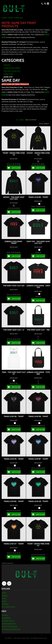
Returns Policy (8, 621)
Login (4, 593)
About (4, 601)
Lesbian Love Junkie (12, 68)
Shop (11, 18)
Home (4, 18)
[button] (45, 4)
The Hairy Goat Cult (12, 71)
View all (7, 65)
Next (22, 120)
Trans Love (8, 74)
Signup (5, 596)
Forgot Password (9, 626)
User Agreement (9, 624)
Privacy (5, 615)
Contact (5, 604)
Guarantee (6, 618)
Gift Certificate (8, 607)
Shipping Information (11, 629)
